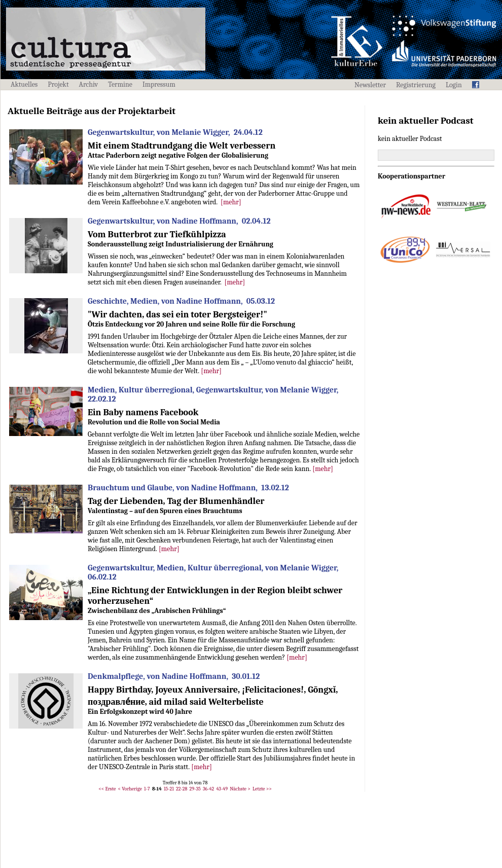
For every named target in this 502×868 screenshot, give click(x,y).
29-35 (195, 789)
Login (454, 85)
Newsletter (370, 85)
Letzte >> (262, 789)
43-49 (222, 789)
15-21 (169, 789)
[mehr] (231, 202)
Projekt (58, 84)
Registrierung (416, 85)
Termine (120, 84)
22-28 (182, 789)
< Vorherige (130, 789)
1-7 (147, 789)
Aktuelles (24, 84)
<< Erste (107, 789)
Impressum (159, 84)
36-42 (208, 789)
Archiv (89, 84)
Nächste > (240, 789)
